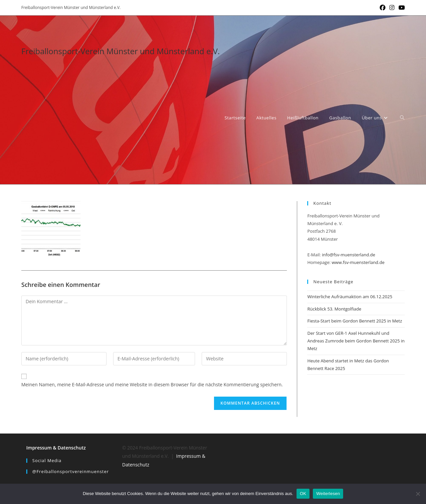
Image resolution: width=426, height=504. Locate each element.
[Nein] (418, 494)
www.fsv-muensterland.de (358, 262)
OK (303, 494)
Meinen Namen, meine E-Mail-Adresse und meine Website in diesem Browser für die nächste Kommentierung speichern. (152, 384)
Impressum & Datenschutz (56, 448)
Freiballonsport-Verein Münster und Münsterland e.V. (120, 51)
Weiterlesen (328, 494)
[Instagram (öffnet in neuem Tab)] (392, 8)
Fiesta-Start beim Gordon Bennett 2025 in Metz (355, 321)
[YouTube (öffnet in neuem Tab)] (401, 8)
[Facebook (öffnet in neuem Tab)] (383, 8)
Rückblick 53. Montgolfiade (334, 309)
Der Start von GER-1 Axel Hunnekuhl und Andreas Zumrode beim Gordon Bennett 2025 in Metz (356, 341)
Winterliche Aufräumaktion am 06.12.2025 (350, 297)
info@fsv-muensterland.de (348, 255)
